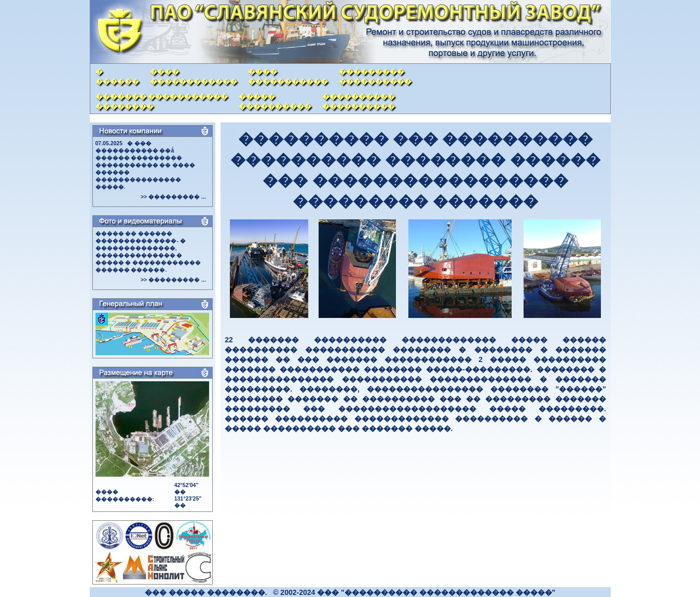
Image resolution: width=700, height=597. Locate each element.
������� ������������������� (162, 101)
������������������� (375, 77)
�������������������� (359, 101)
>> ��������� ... (173, 197)
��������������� (288, 77)
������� (117, 77)
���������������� (194, 77)
